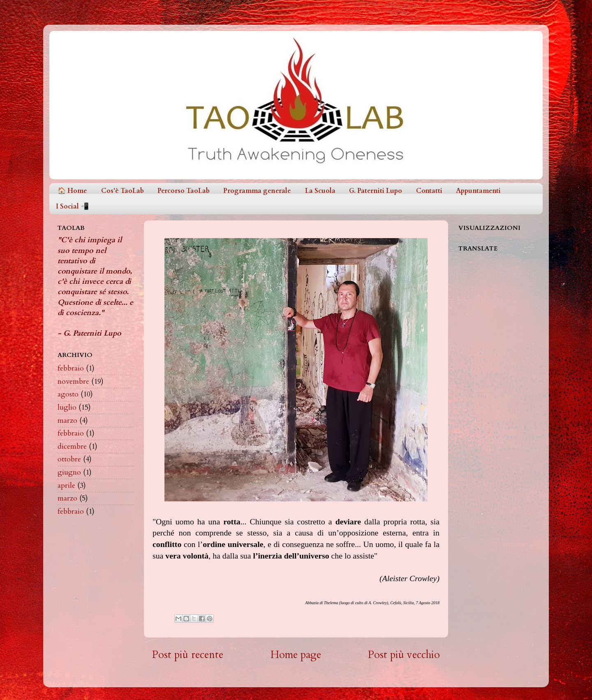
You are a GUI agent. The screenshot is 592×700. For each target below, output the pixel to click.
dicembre (72, 446)
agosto (68, 394)
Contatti (429, 191)
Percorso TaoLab (184, 191)
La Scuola (320, 191)
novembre (73, 381)
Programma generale (257, 191)
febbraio (71, 368)
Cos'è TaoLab (123, 191)
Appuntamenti (478, 191)
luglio (67, 407)
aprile (66, 486)
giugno (69, 472)
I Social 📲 (72, 206)
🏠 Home (72, 191)
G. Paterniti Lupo (376, 191)
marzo (67, 421)
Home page (296, 655)
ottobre (69, 459)
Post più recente (188, 655)
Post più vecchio (404, 655)
